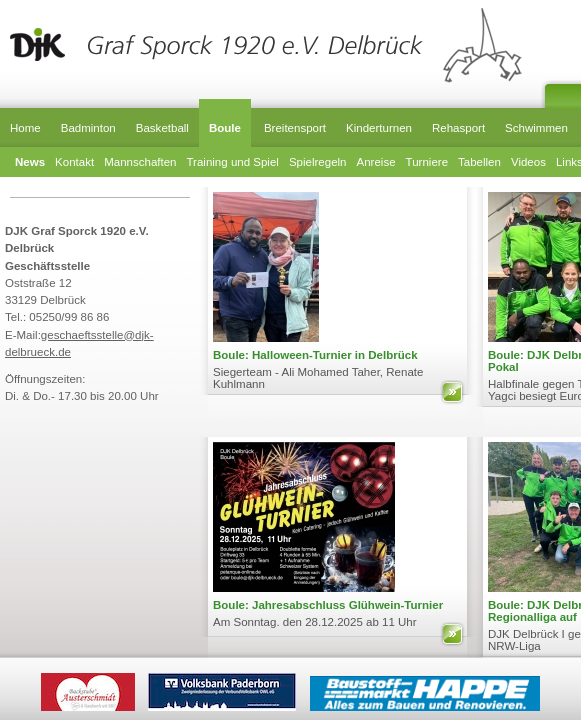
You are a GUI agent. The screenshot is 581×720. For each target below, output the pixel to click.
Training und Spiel (233, 162)
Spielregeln (318, 162)
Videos (528, 162)
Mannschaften (140, 162)
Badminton (88, 128)
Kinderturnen (379, 128)
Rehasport (458, 128)
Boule (225, 128)
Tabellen (479, 162)
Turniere (427, 162)
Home (25, 128)
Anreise (376, 162)
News (30, 162)
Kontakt (74, 162)
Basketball (162, 128)
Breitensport (295, 128)
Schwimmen (536, 128)
